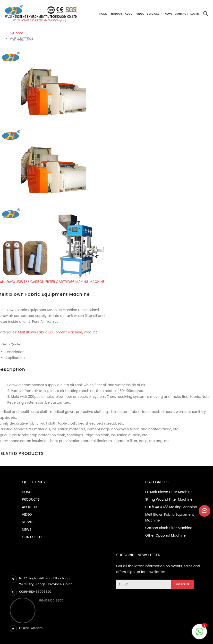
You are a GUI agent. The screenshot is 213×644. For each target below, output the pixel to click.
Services (153, 14)
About (129, 14)
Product (116, 14)
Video (140, 14)
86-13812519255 (51, 600)
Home (103, 14)
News (169, 14)
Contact (181, 14)
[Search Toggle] (206, 14)
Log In (195, 14)
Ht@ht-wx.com (31, 628)
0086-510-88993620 (35, 592)
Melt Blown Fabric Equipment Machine (50, 332)
